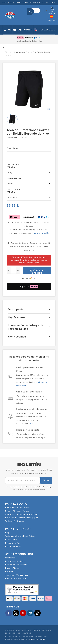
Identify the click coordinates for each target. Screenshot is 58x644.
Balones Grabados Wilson (17, 511)
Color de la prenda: (14, 166)
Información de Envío (15, 561)
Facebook (9, 613)
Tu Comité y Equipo (15, 521)
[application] (29, 278)
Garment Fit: (14, 178)
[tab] (29, 309)
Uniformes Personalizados (17, 507)
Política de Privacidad (15, 578)
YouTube (23, 613)
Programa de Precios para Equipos (22, 518)
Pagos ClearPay (13, 543)
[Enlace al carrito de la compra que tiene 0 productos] (52, 12)
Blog (7, 533)
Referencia (12, 138)
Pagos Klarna (11, 539)
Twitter (16, 613)
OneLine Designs (37, 639)
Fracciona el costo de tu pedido (29, 41)
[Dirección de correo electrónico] (23, 480)
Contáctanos (12, 558)
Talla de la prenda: (13, 191)
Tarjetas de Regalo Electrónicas (20, 536)
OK (46, 480)
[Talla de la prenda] (29, 197)
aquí (31, 424)
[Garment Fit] (29, 184)
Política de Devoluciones (17, 565)
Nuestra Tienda (12, 568)
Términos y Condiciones (17, 575)
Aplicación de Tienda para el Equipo (22, 514)
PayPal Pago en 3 (13, 546)
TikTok (37, 613)
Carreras (9, 571)
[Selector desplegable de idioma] (52, 19)
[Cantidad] (13, 270)
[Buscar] (35, 11)
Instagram (30, 613)
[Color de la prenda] (29, 172)
